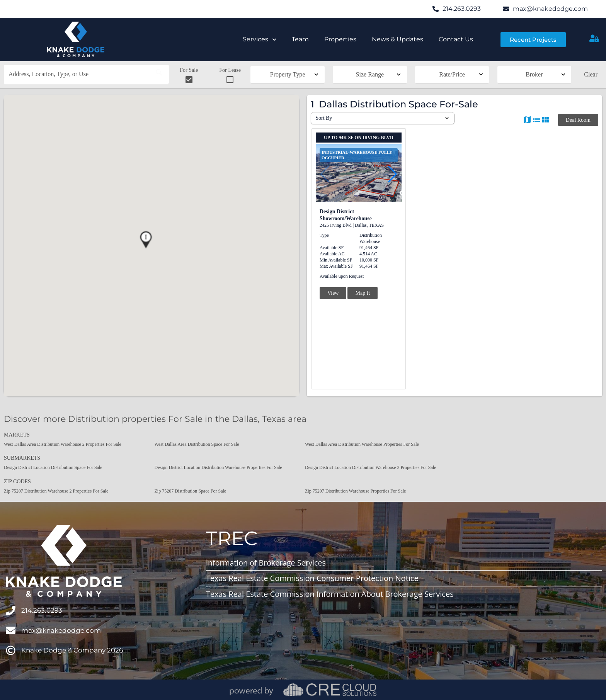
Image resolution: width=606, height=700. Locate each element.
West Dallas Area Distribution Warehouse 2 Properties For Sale (63, 444)
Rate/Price (452, 74)
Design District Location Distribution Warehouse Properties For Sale (218, 467)
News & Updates (397, 39)
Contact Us (456, 39)
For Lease (230, 76)
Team (300, 39)
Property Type (288, 74)
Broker (534, 74)
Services (260, 40)
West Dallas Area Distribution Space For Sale (197, 444)
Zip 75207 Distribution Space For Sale (191, 491)
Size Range (370, 74)
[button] (146, 240)
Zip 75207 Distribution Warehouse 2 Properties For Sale (56, 491)
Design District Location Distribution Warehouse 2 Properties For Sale (370, 467)
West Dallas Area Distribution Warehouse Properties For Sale (362, 444)
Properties (340, 39)
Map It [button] (363, 293)
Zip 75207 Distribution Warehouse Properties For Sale (355, 491)
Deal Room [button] (578, 120)
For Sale (189, 76)
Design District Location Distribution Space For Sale (53, 467)
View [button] (333, 293)
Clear (591, 74)
